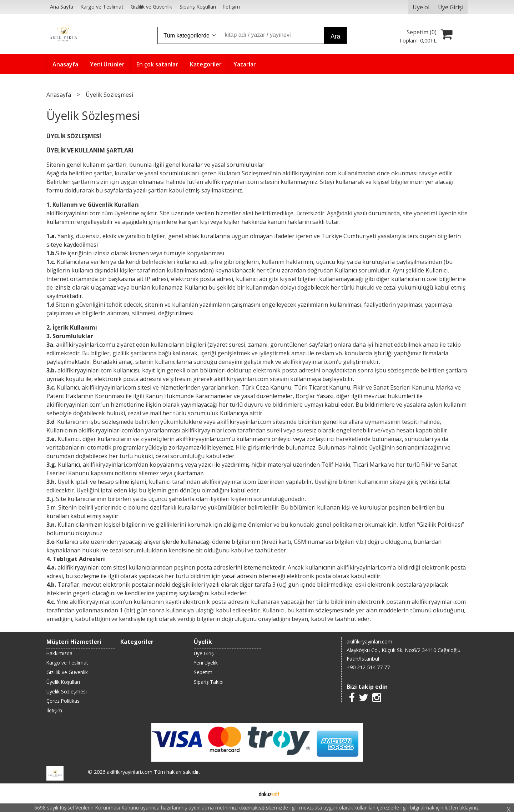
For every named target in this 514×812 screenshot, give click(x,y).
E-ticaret (246, 793)
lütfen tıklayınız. (462, 808)
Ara (335, 36)
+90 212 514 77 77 (368, 667)
